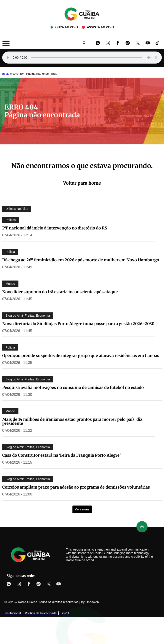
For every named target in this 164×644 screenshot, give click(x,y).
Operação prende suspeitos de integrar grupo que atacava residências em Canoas (81, 356)
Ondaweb (92, 602)
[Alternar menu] (6, 43)
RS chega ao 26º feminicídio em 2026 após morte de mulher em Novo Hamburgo (81, 260)
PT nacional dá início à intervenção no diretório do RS (55, 228)
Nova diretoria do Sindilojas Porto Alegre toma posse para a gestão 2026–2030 (78, 324)
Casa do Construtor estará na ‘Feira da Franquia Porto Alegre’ (61, 455)
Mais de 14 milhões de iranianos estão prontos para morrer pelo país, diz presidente (72, 421)
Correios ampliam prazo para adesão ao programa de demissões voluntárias (76, 487)
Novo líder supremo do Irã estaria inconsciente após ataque (60, 292)
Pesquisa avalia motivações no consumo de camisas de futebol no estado (73, 387)
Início (6, 74)
